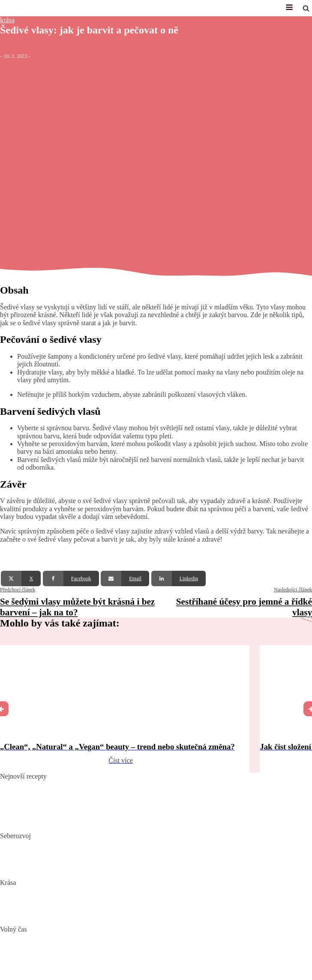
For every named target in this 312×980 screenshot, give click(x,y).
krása (7, 20)
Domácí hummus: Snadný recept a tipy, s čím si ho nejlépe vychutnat (95, 797)
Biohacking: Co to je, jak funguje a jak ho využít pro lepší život (87, 844)
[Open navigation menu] (289, 8)
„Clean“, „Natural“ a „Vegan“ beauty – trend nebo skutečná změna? (93, 890)
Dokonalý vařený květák (34, 823)
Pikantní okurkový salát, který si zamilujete (60, 784)
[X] (21, 578)
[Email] (125, 578)
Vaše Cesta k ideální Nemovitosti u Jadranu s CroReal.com (81, 963)
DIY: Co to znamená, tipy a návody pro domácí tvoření (75, 950)
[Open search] (306, 8)
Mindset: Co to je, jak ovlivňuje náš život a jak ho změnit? (80, 856)
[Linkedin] (178, 578)
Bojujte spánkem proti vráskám (43, 916)
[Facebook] (71, 578)
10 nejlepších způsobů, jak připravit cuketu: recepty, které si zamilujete (97, 810)
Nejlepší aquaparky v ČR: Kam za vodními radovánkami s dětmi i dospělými (106, 937)
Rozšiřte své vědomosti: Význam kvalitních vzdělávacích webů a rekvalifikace (108, 869)
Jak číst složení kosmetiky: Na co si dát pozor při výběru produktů (91, 903)
